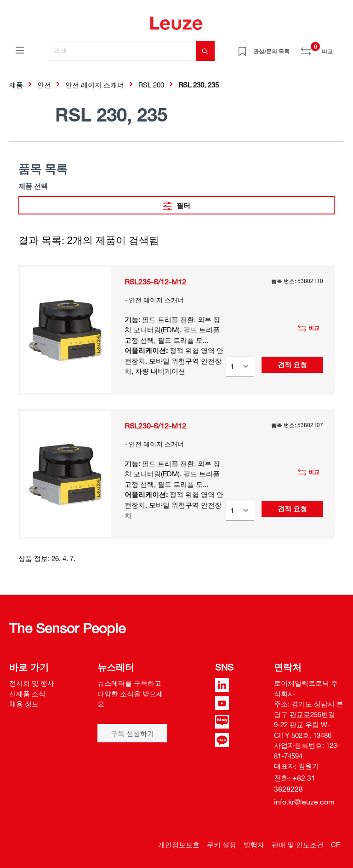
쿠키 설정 (222, 845)
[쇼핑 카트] (338, 48)
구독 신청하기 (132, 733)
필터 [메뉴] (176, 204)
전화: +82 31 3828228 (295, 783)
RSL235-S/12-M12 (155, 282)
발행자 (254, 845)
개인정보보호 (179, 845)
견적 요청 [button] (292, 365)
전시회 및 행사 (32, 683)
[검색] (123, 51)
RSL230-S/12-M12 (155, 426)
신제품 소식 (27, 694)
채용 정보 (24, 704)
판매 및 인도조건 (298, 845)
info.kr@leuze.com (304, 802)
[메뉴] (20, 50)
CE (336, 845)
